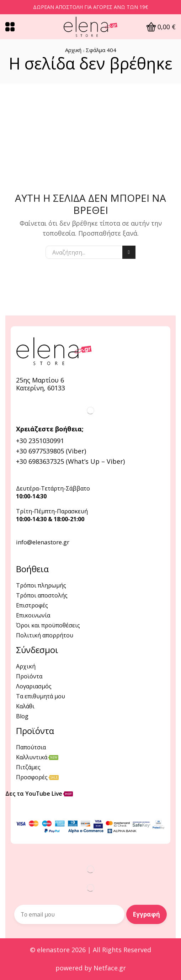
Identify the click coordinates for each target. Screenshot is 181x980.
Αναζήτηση (129, 252)
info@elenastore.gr (43, 542)
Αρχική (73, 50)
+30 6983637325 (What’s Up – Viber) (70, 461)
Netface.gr (110, 968)
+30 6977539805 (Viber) (51, 451)
